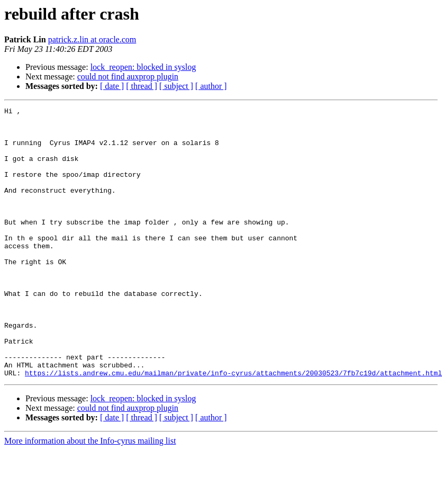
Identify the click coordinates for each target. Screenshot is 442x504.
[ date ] (112, 86)
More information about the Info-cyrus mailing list (90, 495)
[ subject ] (176, 86)
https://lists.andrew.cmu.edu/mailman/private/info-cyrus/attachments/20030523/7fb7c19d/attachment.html (233, 427)
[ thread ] (142, 86)
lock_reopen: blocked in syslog (143, 67)
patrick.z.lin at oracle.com (92, 39)
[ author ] (211, 86)
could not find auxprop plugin (128, 76)
